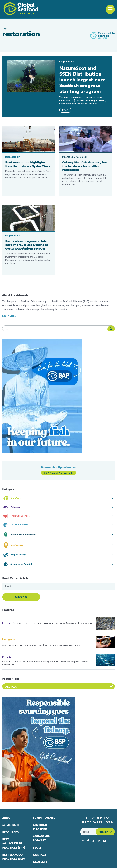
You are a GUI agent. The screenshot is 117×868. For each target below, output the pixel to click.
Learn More (9, 316)
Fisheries (7, 623)
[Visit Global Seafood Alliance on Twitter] (93, 841)
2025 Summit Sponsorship (59, 473)
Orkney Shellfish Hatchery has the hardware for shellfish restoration (85, 166)
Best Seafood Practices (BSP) (14, 857)
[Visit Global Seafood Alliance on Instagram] (83, 841)
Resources (10, 832)
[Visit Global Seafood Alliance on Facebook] (88, 841)
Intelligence (9, 639)
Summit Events (44, 818)
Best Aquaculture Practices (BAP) (14, 843)
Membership (11, 825)
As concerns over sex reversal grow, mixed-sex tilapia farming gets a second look (42, 645)
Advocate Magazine (40, 827)
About (7, 818)
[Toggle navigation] (110, 9)
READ (65, 110)
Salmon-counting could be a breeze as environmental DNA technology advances (53, 623)
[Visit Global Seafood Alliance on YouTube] (105, 841)
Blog (37, 848)
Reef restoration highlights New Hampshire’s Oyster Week (28, 164)
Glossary (40, 862)
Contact (40, 855)
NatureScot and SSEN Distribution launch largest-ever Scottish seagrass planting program (82, 80)
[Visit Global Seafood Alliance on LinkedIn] (99, 841)
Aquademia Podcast (41, 838)
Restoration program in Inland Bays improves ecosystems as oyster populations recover (28, 245)
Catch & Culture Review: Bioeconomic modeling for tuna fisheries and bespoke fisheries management (45, 663)
